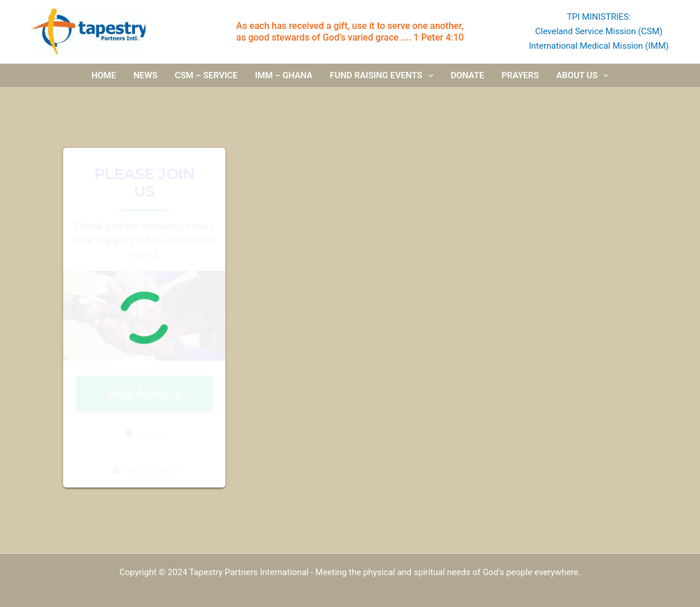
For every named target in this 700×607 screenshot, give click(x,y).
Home (104, 76)
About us (582, 76)
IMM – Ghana (284, 76)
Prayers (520, 76)
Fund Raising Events (381, 76)
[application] (428, 76)
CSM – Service (206, 76)
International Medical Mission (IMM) (599, 46)
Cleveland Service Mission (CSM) (599, 31)
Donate (468, 76)
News (145, 76)
